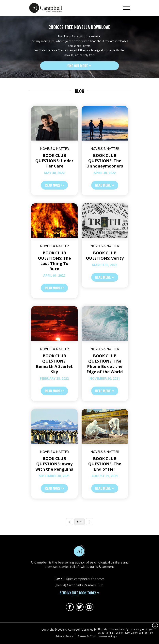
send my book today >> (80, 593)
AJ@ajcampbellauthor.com (85, 579)
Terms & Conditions (91, 636)
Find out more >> (79, 66)
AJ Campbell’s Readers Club (83, 585)
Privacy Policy (64, 636)
